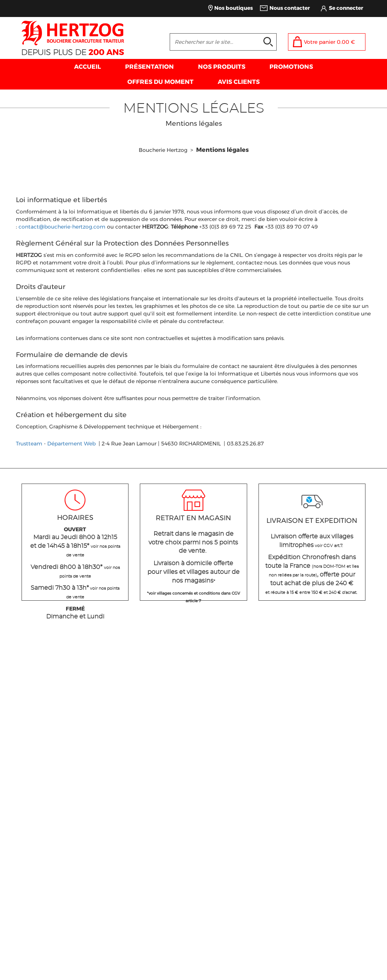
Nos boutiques (234, 8)
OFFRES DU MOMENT (160, 82)
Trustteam (29, 444)
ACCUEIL (87, 67)
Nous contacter (290, 8)
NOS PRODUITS (222, 67)
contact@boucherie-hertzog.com (62, 227)
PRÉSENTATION (149, 67)
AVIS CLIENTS (239, 82)
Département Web (71, 444)
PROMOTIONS (291, 67)
